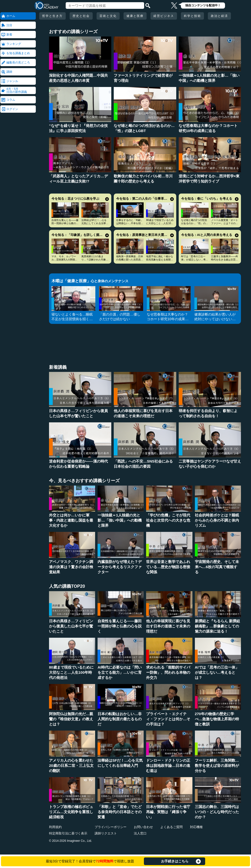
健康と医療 (135, 16)
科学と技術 (192, 16)
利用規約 (55, 827)
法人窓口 (140, 833)
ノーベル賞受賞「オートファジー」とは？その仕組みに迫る (225, 223)
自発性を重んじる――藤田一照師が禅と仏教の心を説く (65, 223)
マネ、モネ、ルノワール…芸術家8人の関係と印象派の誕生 (64, 260)
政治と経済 (219, 16)
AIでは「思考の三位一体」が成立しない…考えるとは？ (195, 260)
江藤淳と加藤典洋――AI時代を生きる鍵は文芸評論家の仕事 (225, 260)
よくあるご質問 (171, 827)
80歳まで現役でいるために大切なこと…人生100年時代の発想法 (160, 223)
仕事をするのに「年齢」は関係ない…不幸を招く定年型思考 (130, 223)
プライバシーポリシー (111, 827)
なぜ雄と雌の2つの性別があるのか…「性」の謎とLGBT (195, 223)
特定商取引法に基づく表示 (68, 833)
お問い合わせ (143, 827)
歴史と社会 (81, 16)
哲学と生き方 (52, 16)
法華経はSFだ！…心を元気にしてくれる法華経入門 (95, 223)
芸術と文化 (108, 16)
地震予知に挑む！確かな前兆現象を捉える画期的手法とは (160, 260)
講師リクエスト (106, 833)
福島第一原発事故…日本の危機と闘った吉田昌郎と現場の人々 (130, 260)
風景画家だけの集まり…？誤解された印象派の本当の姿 (95, 260)
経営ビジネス (164, 16)
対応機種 (196, 827)
